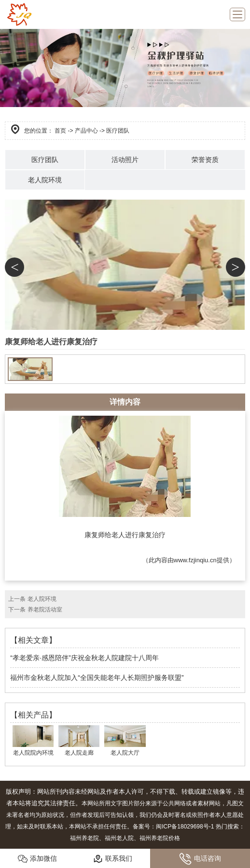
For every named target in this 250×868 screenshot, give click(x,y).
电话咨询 (200, 859)
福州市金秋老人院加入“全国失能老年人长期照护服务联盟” (97, 678)
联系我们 (113, 859)
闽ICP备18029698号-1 (185, 827)
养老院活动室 (45, 610)
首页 (60, 131)
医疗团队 (45, 160)
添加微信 (37, 859)
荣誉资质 (205, 160)
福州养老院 (84, 838)
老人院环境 (45, 180)
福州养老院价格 (160, 838)
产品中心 (86, 131)
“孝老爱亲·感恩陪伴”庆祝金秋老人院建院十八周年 (84, 658)
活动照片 (125, 160)
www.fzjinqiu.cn (195, 560)
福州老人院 (119, 838)
